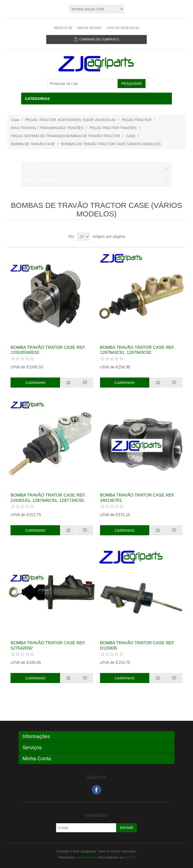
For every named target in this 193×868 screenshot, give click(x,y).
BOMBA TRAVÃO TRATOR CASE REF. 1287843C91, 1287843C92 (138, 350)
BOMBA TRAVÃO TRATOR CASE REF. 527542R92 (48, 645)
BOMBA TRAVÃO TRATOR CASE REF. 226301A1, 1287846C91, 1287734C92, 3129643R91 (48, 500)
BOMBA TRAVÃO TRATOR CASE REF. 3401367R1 (138, 498)
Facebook (96, 790)
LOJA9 (130, 857)
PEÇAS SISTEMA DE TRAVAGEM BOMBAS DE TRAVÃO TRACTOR (66, 136)
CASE (131, 136)
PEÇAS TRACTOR (137, 120)
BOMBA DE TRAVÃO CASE (33, 144)
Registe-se (63, 28)
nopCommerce (86, 857)
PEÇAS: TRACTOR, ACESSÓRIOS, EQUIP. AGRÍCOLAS (70, 120)
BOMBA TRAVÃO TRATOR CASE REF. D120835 (138, 645)
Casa (15, 120)
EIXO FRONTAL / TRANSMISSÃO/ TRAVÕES (47, 128)
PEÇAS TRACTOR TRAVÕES (113, 128)
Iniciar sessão (89, 28)
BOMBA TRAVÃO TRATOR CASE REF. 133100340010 (48, 350)
